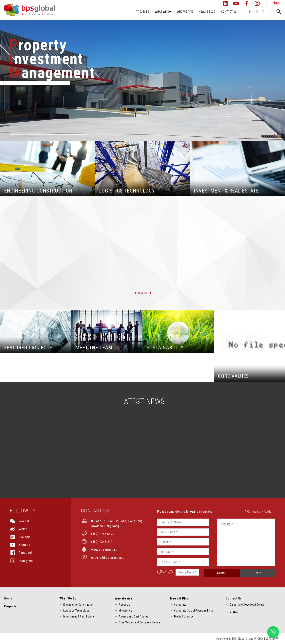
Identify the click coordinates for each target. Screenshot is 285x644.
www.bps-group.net (105, 550)
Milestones (126, 611)
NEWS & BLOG (207, 12)
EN (250, 12)
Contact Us (234, 598)
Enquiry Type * (170, 562)
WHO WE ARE (185, 12)
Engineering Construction (79, 605)
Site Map (232, 612)
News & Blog (180, 598)
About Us (124, 605)
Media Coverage (184, 616)
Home (8, 598)
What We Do (68, 598)
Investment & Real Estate (79, 616)
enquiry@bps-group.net (108, 558)
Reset (257, 573)
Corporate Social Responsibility (194, 611)
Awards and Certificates (134, 616)
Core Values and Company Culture (140, 622)
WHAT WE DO (163, 12)
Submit (222, 573)
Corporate (180, 605)
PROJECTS (142, 12)
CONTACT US (229, 12)
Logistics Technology (76, 611)
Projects (10, 606)
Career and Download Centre (247, 605)
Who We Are (124, 598)
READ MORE (141, 293)
